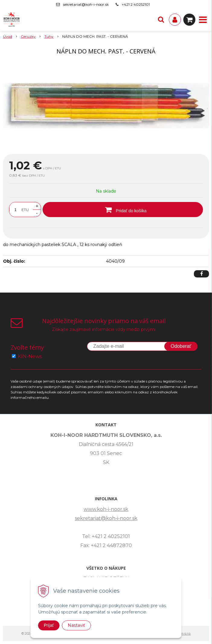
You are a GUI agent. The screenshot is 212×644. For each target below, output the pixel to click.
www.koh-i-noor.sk (106, 509)
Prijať (49, 625)
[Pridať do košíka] (123, 210)
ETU (25, 210)
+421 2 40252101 (136, 4)
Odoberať (181, 346)
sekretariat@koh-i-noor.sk (86, 4)
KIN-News (30, 356)
